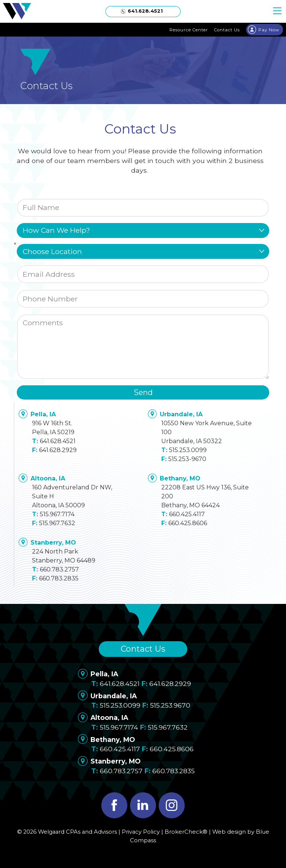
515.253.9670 (170, 705)
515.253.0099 (188, 450)
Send (143, 392)
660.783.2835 (59, 578)
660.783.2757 (59, 569)
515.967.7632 (57, 523)
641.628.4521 (58, 441)
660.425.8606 (188, 523)
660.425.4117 (187, 514)
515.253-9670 (187, 459)
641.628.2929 (58, 450)
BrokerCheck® (186, 832)
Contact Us (143, 649)
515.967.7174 (57, 514)
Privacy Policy (141, 832)
